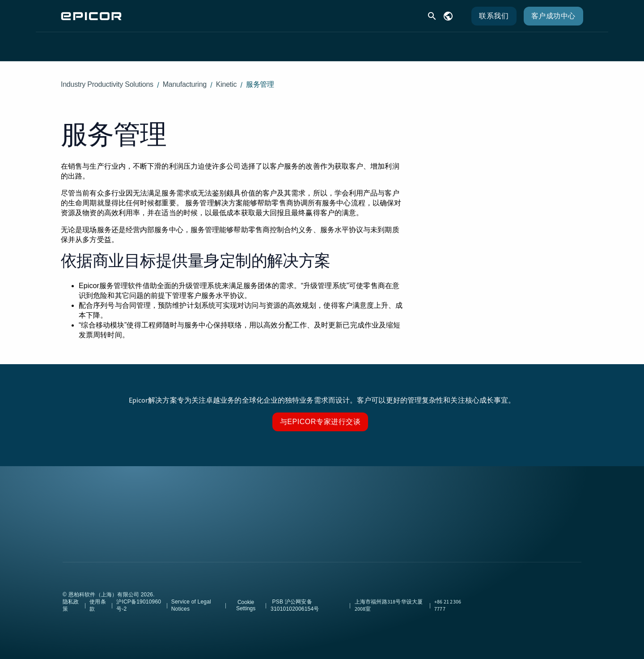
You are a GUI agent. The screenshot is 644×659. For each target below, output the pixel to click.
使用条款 (98, 598)
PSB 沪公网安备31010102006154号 (294, 598)
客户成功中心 (553, 16)
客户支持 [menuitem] (283, 43)
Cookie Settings (246, 598)
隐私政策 (71, 598)
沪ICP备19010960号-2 (139, 598)
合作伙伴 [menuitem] (376, 43)
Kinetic (226, 77)
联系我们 (494, 16)
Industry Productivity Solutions (107, 77)
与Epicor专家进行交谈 (320, 415)
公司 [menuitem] (423, 43)
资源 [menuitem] (329, 43)
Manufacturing (185, 77)
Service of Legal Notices (191, 598)
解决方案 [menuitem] (229, 43)
